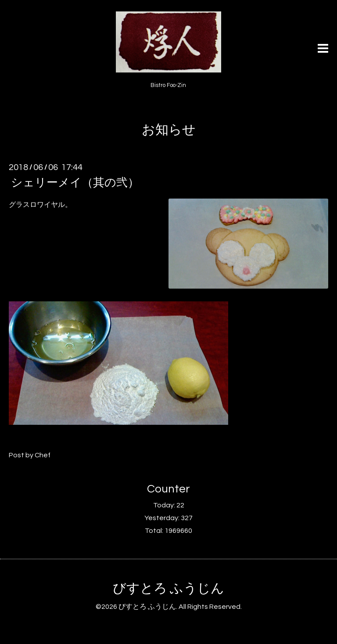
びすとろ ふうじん (168, 588)
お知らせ (169, 130)
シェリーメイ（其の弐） (75, 183)
